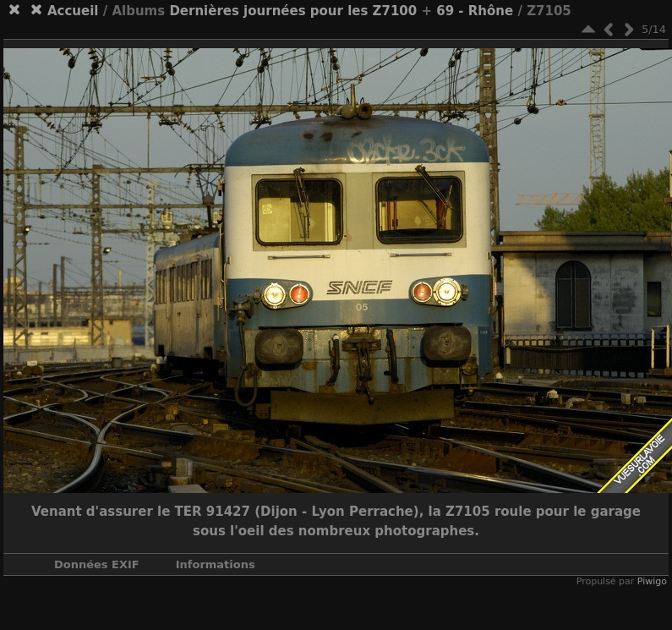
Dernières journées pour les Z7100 (293, 11)
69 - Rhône (475, 11)
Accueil (73, 11)
